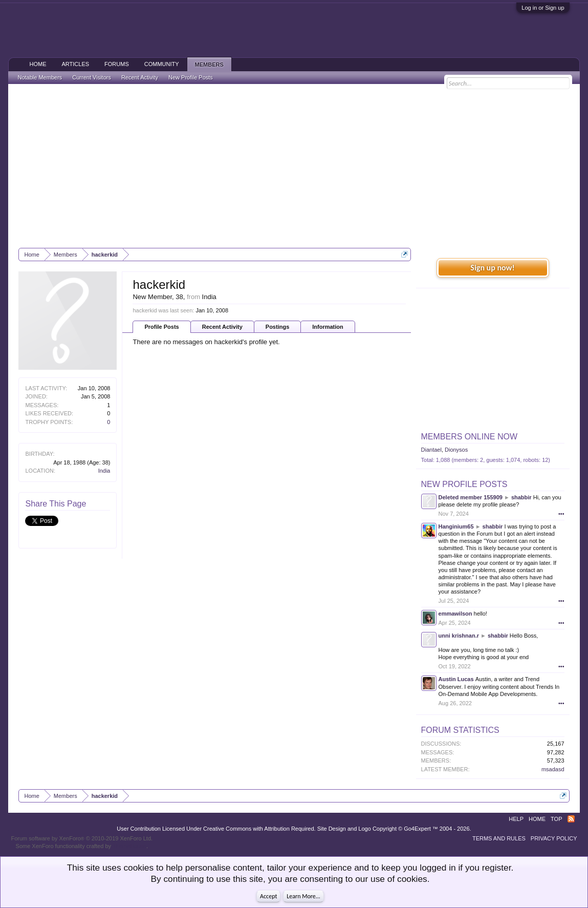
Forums (117, 64)
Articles (75, 64)
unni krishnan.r (459, 636)
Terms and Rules (499, 838)
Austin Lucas (456, 679)
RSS (571, 819)
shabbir (521, 497)
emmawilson (455, 614)
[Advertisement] (294, 166)
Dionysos (456, 450)
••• (561, 514)
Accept (268, 896)
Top (556, 819)
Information (328, 327)
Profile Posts (161, 327)
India (104, 471)
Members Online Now (469, 437)
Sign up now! (492, 268)
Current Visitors (92, 77)
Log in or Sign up (543, 8)
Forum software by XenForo (82, 838)
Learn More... (303, 896)
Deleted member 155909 (471, 497)
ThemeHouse (129, 846)
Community (162, 64)
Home (38, 64)
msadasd (553, 769)
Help (516, 819)
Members (209, 65)
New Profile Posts (464, 484)
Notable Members (40, 77)
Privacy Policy (554, 838)
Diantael (431, 450)
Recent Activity (222, 327)
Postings (277, 327)
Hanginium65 (456, 526)
